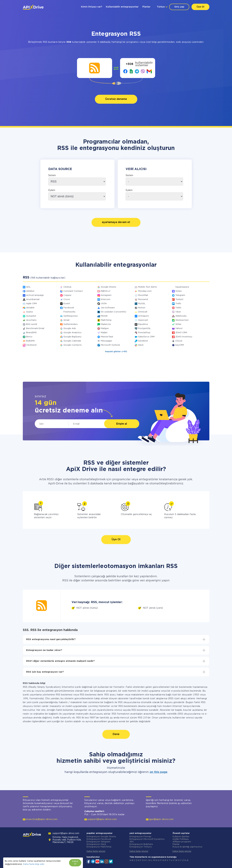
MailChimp (106, 320)
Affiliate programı (182, 842)
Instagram (106, 295)
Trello (178, 304)
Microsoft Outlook (110, 345)
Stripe (179, 291)
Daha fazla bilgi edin (34, 864)
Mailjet (104, 333)
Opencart (143, 320)
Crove (67, 299)
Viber (178, 312)
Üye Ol (200, 7)
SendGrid (143, 341)
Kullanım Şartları (181, 837)
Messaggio (106, 341)
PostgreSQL (144, 328)
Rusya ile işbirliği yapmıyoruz (188, 847)
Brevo (29, 337)
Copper (67, 295)
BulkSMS (30, 341)
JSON (104, 304)
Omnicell (143, 312)
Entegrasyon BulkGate (141, 844)
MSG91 (104, 316)
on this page (158, 772)
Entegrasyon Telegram (98, 842)
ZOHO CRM (181, 333)
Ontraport (143, 316)
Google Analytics (72, 333)
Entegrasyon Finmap (140, 837)
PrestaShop (144, 333)
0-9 (186, 860)
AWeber (30, 291)
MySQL (142, 304)
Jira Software (108, 308)
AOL (28, 287)
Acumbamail (33, 299)
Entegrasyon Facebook (99, 839)
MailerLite (106, 324)
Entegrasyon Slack (96, 844)
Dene (116, 734)
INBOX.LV (106, 291)
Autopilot (31, 316)
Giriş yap (179, 7)
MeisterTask (107, 337)
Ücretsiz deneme (116, 99)
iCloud (179, 341)
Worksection (182, 320)
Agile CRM (31, 304)
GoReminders (71, 324)
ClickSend (31, 345)
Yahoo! (179, 328)
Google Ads (70, 328)
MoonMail (143, 295)
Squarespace (182, 287)
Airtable (30, 308)
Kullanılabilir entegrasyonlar (122, 7)
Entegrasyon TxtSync (141, 847)
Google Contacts (73, 345)
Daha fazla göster (96, 851)
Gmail (66, 320)
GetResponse (71, 316)
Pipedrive (143, 324)
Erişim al (122, 424)
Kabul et (75, 863)
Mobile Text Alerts (147, 287)
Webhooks (181, 316)
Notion (142, 308)
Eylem (52, 190)
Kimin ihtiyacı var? (92, 7)
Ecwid (67, 304)
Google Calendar (72, 341)
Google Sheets (109, 287)
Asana (29, 312)
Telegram (180, 295)
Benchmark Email (35, 328)
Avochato (31, 320)
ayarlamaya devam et (116, 222)
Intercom (106, 299)
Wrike (178, 324)
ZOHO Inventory (184, 337)
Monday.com (145, 291)
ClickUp (67, 287)
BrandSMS (31, 333)
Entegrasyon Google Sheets (101, 837)
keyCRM (180, 345)
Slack (141, 345)
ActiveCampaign (35, 295)
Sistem (52, 175)
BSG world (32, 324)
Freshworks (69, 312)
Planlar (146, 7)
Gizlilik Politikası (181, 839)
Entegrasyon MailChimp (99, 847)
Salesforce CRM (146, 337)
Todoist (179, 299)
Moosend (143, 299)
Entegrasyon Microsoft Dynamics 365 (147, 840)
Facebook (69, 308)
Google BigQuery (72, 337)
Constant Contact (73, 291)
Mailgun (105, 328)
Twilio (178, 308)
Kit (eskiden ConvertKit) (114, 312)
